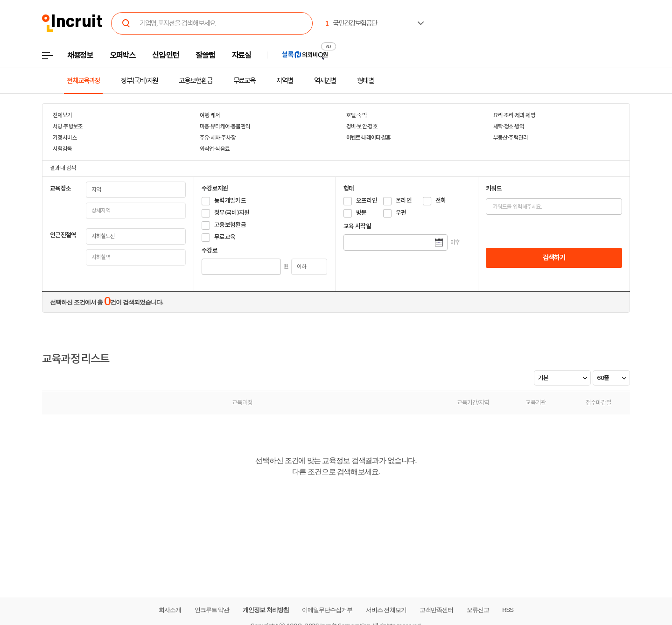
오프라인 (367, 200)
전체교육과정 (83, 81)
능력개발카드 (230, 200)
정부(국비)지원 (139, 81)
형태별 (365, 81)
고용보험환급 (195, 81)
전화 (441, 200)
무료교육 (245, 81)
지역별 (285, 81)
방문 (361, 213)
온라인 (404, 200)
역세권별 (325, 81)
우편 (401, 213)
